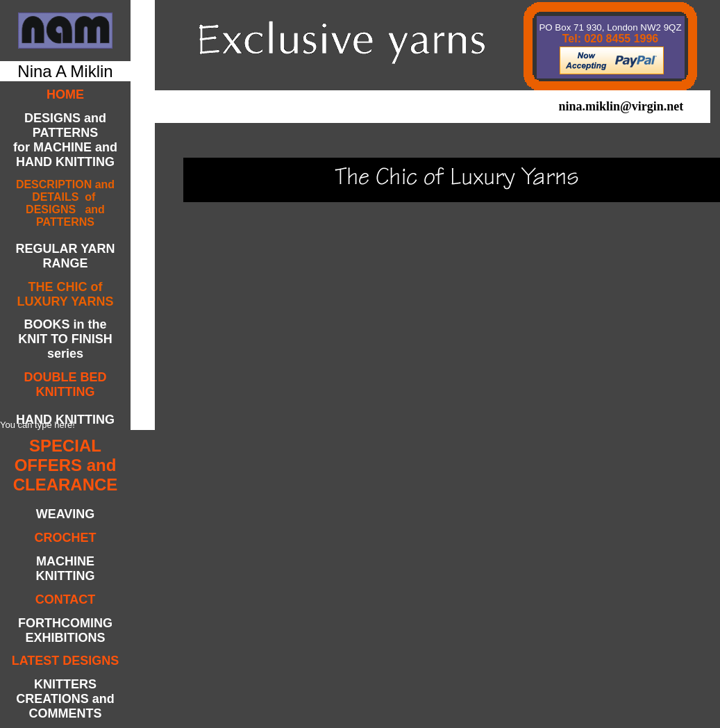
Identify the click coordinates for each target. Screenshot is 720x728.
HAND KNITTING (65, 420)
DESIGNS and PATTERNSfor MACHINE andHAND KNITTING (65, 140)
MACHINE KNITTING (66, 569)
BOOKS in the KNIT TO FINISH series (65, 339)
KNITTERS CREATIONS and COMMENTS (65, 699)
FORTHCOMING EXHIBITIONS (65, 630)
